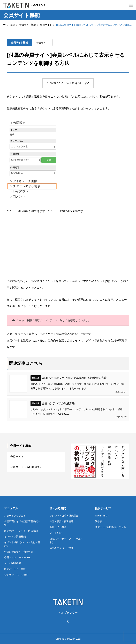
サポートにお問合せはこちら (110, 527)
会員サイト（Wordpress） (26, 467)
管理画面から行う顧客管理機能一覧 (22, 523)
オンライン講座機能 (15, 537)
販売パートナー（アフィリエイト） (66, 541)
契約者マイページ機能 (16, 575)
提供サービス (103, 508)
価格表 (99, 521)
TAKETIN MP (102, 516)
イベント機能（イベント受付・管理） (22, 544)
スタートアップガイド (16, 516)
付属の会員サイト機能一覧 (19, 552)
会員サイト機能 (19, 43)
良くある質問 (58, 508)
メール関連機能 (13, 563)
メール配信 (56, 533)
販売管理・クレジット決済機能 (21, 531)
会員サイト (42, 43)
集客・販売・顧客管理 (62, 521)
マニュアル (11, 508)
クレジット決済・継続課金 (64, 516)
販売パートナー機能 (15, 569)
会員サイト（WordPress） (18, 557)
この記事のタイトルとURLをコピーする (68, 83)
